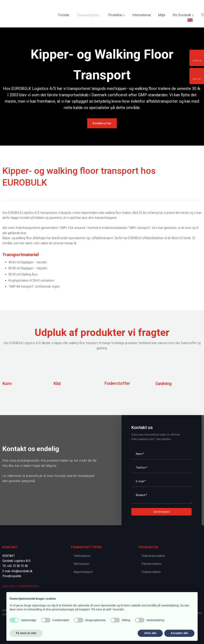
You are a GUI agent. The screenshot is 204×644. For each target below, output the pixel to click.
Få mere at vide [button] (26, 633)
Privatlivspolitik (12, 576)
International (141, 15)
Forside (64, 15)
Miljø (162, 15)
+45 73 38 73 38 (17, 566)
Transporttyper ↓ (89, 15)
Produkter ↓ (117, 15)
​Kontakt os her (102, 123)
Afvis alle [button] (150, 633)
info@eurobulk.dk (22, 571)
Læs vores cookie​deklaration (21, 586)
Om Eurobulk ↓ (183, 15)
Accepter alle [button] (179, 633)
